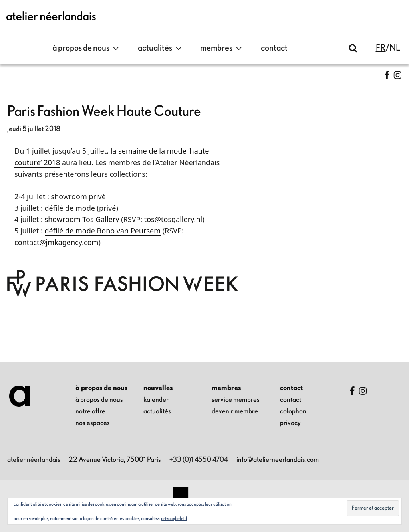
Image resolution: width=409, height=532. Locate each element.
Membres (222, 48)
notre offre (90, 411)
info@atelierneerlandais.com (278, 460)
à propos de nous (86, 48)
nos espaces (93, 423)
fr (381, 48)
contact (274, 48)
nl (395, 48)
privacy (290, 423)
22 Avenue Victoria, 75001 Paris (115, 460)
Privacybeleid (174, 518)
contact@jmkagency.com (56, 242)
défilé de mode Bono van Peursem (103, 231)
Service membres (236, 400)
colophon (293, 411)
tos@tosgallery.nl (173, 219)
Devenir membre (235, 411)
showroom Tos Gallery (82, 219)
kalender (156, 400)
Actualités (161, 48)
